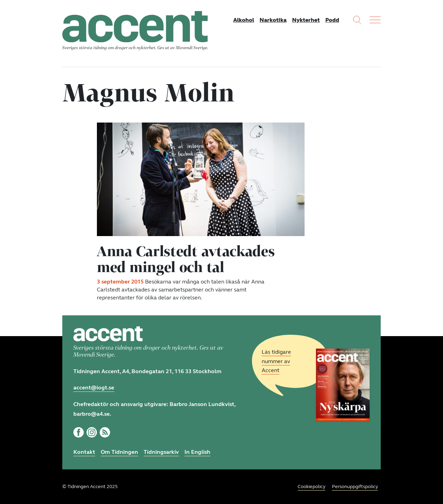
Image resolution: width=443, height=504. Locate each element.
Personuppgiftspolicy (355, 487)
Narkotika (273, 20)
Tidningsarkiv (161, 452)
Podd (332, 20)
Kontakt (84, 452)
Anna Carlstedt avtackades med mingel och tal (186, 259)
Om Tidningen (119, 452)
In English (197, 452)
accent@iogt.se (94, 388)
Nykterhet (306, 20)
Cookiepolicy (311, 487)
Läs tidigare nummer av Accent (276, 361)
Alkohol (244, 20)
